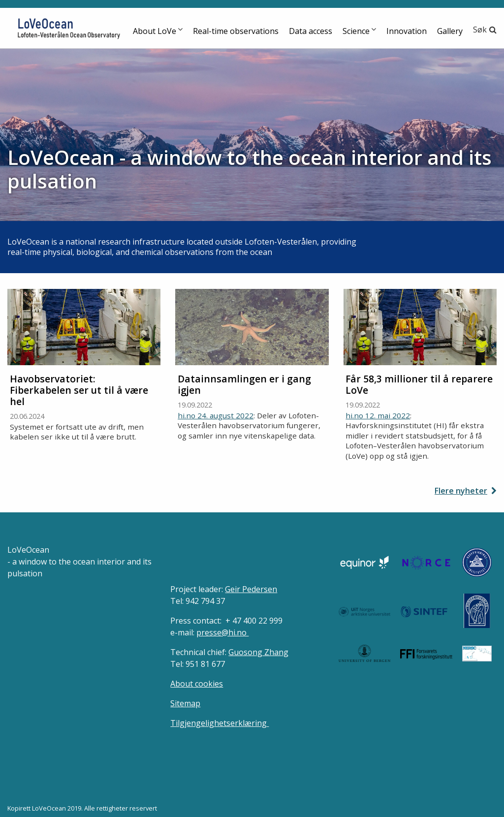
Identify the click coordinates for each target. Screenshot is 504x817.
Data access (311, 31)
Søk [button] (480, 30)
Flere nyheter (461, 491)
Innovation (407, 31)
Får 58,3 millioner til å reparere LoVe (419, 384)
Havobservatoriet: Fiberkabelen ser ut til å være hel (79, 390)
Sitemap (185, 703)
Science (356, 31)
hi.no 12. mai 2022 (378, 415)
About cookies (197, 684)
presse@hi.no (222, 632)
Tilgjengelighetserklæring (220, 723)
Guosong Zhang (258, 652)
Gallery (450, 31)
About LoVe (155, 31)
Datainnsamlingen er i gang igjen (244, 384)
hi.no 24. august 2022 (216, 415)
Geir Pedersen (251, 589)
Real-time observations (236, 31)
